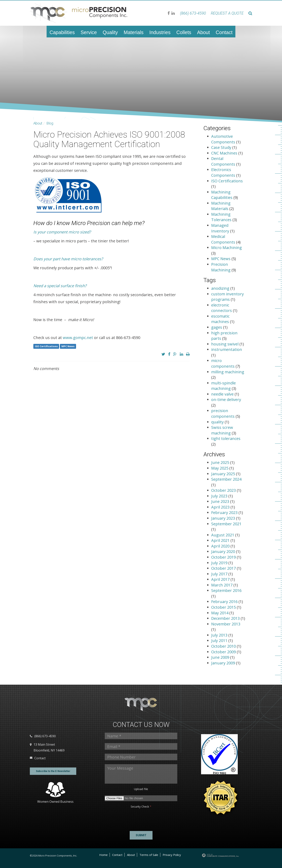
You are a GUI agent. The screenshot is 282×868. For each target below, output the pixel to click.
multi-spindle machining (223, 386)
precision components (223, 413)
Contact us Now (141, 725)
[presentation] (117, 819)
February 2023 (225, 513)
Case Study (221, 147)
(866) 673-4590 (193, 13)
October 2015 (224, 607)
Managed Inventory (220, 228)
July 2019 (220, 563)
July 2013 (220, 635)
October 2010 (224, 646)
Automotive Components (223, 139)
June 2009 (221, 657)
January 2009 (224, 663)
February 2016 (225, 602)
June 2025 (221, 462)
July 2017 (220, 574)
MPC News (68, 346)
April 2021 (221, 540)
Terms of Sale (149, 855)
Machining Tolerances (221, 217)
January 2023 (224, 518)
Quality (110, 32)
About (204, 32)
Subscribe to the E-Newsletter (53, 771)
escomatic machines (220, 319)
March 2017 (222, 585)
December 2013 (226, 618)
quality (217, 422)
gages (217, 327)
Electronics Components (223, 172)
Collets (184, 32)
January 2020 (224, 551)
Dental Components (223, 161)
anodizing (220, 288)
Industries (160, 32)
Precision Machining (221, 267)
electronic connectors (222, 308)
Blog (50, 123)
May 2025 (220, 468)
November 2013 (226, 624)
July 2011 (220, 641)
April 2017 (221, 579)
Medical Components (223, 239)
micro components (223, 363)
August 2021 (223, 535)
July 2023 (220, 496)
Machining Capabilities (222, 195)
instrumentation (227, 349)
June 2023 (221, 501)
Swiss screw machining (222, 430)
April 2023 (221, 507)
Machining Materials (221, 206)
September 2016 (226, 590)
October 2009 (224, 652)
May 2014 (220, 613)
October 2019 (224, 557)
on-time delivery (226, 400)
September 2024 (226, 479)
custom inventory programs (227, 297)
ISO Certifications (46, 346)
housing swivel (225, 344)
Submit (141, 835)
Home (103, 855)
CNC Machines (224, 153)
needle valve (222, 394)
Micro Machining (227, 248)
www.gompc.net (78, 338)
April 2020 (221, 546)
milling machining (228, 372)
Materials (133, 32)
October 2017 (224, 568)
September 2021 (226, 524)
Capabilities (62, 32)
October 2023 (224, 490)
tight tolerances (226, 438)
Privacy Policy (172, 855)
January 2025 (224, 474)
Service (89, 32)
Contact (224, 32)
